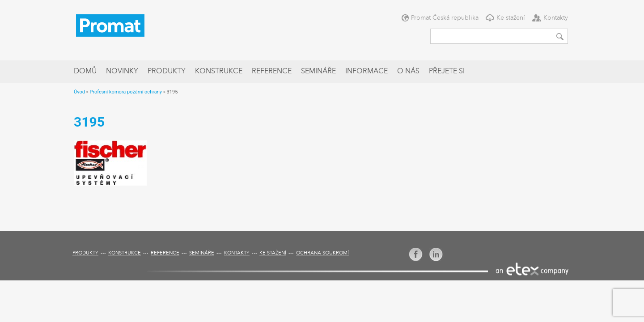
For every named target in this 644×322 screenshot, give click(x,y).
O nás (408, 72)
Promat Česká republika (445, 18)
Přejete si (447, 72)
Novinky (122, 72)
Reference (272, 72)
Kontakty (556, 18)
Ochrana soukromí (322, 253)
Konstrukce (219, 72)
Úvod (79, 92)
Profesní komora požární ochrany (125, 92)
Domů (85, 72)
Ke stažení (511, 18)
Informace (366, 72)
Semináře (318, 72)
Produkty (167, 72)
